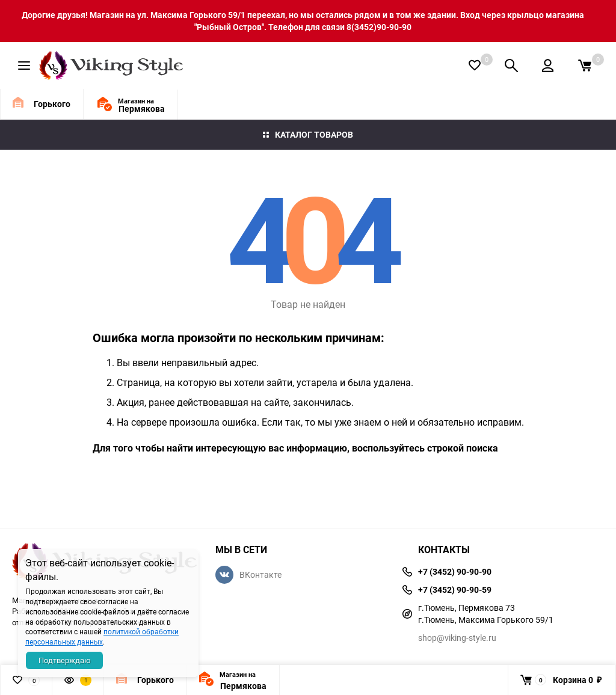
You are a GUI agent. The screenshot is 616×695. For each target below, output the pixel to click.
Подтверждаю (65, 660)
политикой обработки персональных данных (102, 636)
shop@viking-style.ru (457, 638)
